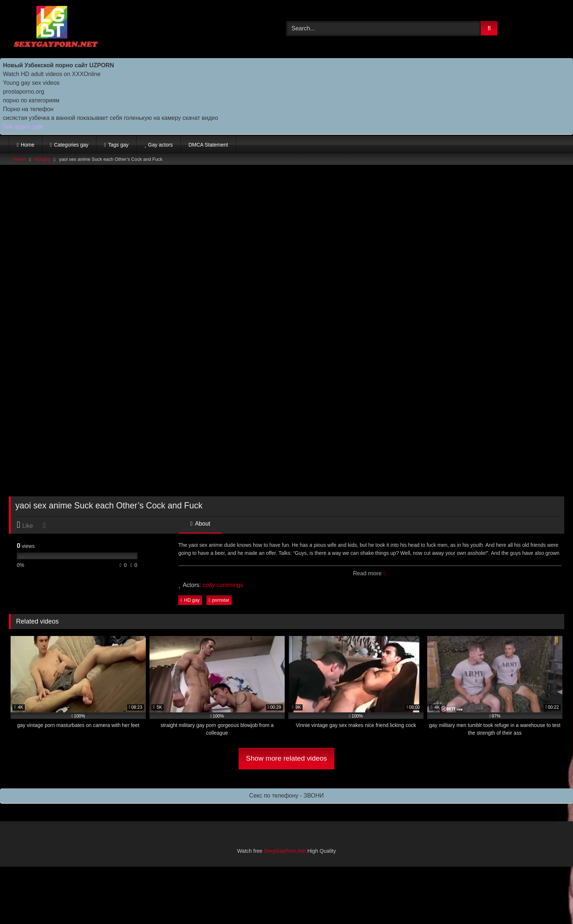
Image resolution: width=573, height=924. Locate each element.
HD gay (42, 159)
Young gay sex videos (31, 83)
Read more (369, 573)
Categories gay (71, 145)
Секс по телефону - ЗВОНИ (286, 796)
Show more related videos (286, 758)
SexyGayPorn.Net (285, 851)
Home (28, 145)
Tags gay (118, 145)
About (200, 524)
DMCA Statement (208, 145)
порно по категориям (31, 100)
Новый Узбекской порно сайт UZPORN (58, 65)
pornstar (219, 600)
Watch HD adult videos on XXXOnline (52, 74)
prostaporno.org (24, 92)
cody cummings (223, 585)
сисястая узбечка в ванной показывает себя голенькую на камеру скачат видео (111, 118)
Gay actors (160, 145)
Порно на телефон (28, 109)
